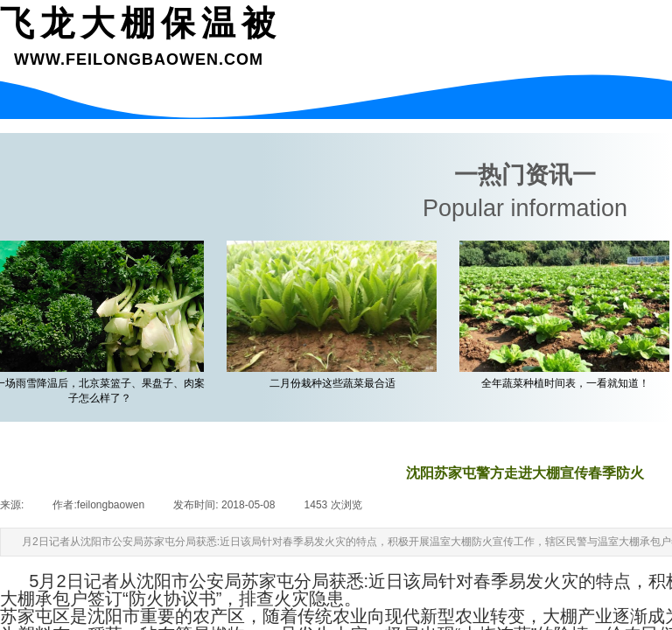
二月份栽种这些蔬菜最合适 (335, 383)
